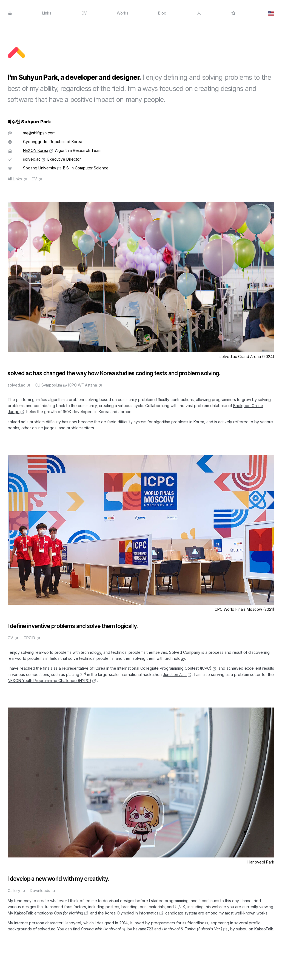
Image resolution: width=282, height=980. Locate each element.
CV (84, 13)
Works (123, 13)
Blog (162, 13)
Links (47, 13)
